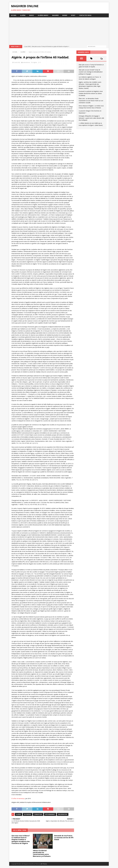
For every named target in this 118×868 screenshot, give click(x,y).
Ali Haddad (28, 814)
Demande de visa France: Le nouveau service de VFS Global (64, 838)
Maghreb (55, 15)
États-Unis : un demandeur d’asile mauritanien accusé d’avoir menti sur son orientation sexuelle (91, 101)
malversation (63, 814)
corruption (38, 814)
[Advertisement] (59, 31)
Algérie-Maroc (43, 15)
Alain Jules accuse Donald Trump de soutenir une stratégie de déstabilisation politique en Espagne (91, 72)
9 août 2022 (17, 62)
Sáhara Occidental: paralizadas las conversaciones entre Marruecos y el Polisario (42, 853)
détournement (50, 814)
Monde (65, 15)
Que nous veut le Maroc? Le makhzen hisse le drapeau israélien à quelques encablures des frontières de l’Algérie (21, 839)
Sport (73, 15)
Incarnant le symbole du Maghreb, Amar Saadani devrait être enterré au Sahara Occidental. (91, 93)
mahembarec (27, 62)
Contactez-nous (85, 15)
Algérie (23, 15)
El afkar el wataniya (18, 798)
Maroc (32, 15)
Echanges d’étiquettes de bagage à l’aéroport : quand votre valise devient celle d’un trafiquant (91, 118)
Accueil (14, 15)
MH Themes (44, 864)
